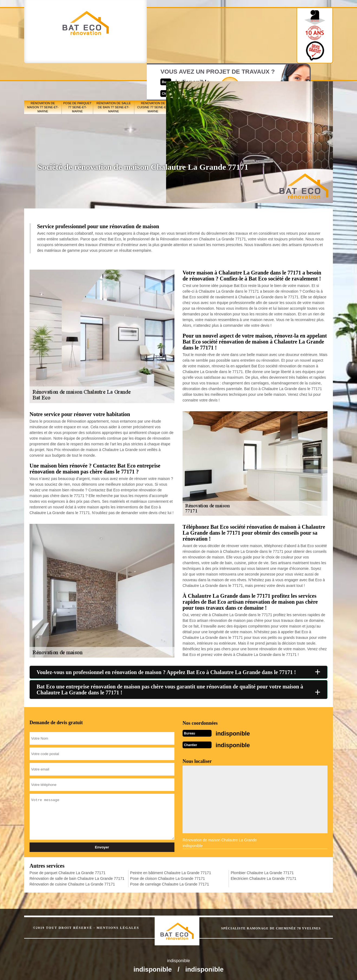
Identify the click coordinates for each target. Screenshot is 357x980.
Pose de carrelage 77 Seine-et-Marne (254, 73)
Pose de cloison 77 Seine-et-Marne (221, 73)
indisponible (162, 29)
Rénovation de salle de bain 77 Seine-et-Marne (114, 73)
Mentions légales (118, 926)
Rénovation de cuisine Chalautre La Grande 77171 (72, 883)
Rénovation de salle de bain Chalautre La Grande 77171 (77, 877)
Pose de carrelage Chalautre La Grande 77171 (169, 883)
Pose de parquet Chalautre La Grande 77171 (67, 871)
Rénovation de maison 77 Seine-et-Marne (43, 73)
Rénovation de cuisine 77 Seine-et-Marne (153, 73)
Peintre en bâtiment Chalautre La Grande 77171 (171, 871)
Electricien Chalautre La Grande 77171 (264, 877)
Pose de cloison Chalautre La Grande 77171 (167, 877)
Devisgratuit (204, 34)
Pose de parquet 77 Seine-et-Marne (77, 73)
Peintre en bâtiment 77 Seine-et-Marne (189, 73)
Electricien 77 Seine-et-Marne (317, 73)
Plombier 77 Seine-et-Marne (286, 73)
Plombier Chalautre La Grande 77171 (262, 871)
